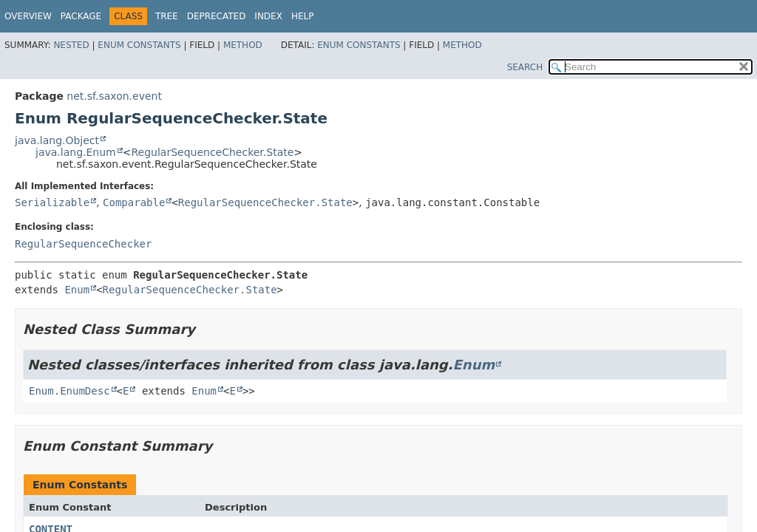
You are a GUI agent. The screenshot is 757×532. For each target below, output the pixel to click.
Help (303, 16)
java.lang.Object (57, 140)
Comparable (134, 202)
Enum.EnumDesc (69, 391)
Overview (28, 16)
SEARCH (525, 67)
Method (243, 45)
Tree (167, 16)
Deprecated (217, 16)
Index (268, 16)
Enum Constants (139, 45)
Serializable (52, 202)
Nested (71, 45)
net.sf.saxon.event (114, 96)
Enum (77, 290)
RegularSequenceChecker (83, 244)
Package (81, 16)
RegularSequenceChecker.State (212, 152)
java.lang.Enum (76, 152)
